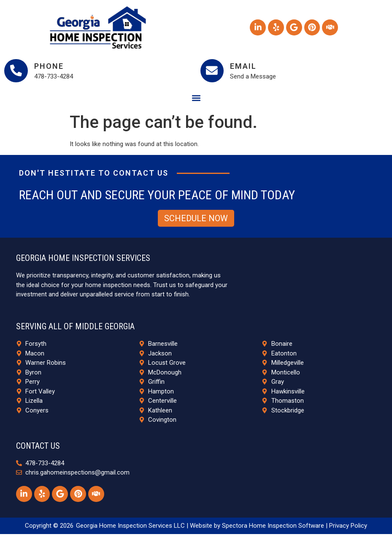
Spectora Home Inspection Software (273, 529)
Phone (51, 67)
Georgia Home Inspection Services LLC (130, 529)
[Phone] (17, 72)
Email (245, 67)
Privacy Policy (348, 529)
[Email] (213, 72)
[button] (196, 100)
